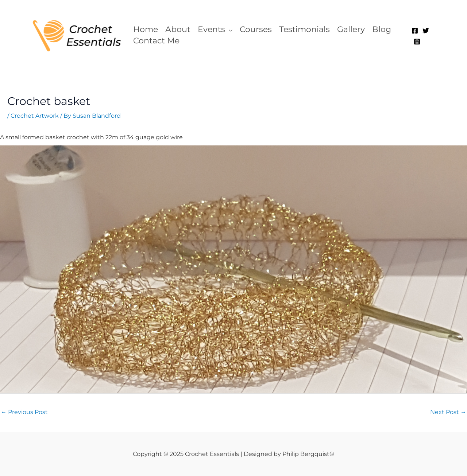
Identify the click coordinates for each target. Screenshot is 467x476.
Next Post (448, 412)
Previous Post (24, 412)
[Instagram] (417, 42)
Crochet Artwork (35, 116)
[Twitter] (426, 31)
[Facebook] (415, 31)
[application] (229, 29)
